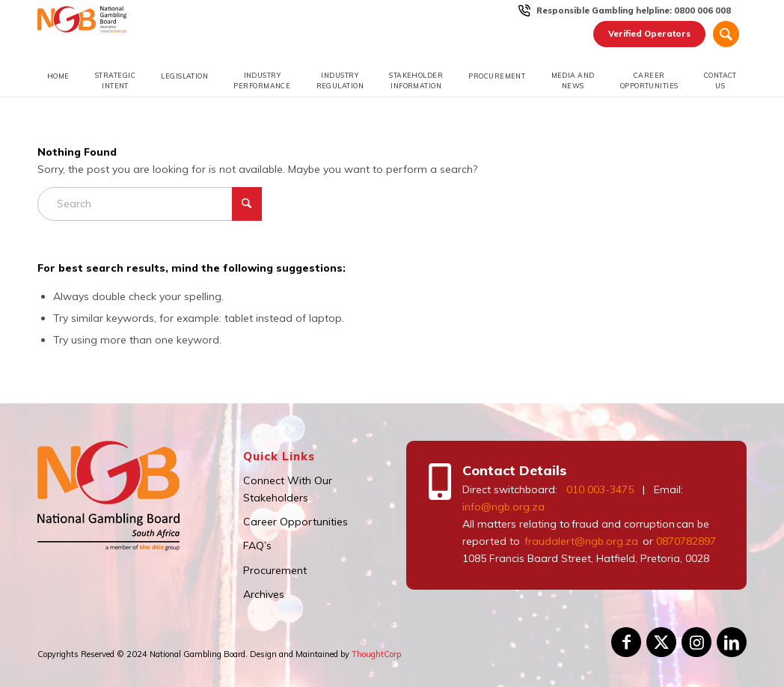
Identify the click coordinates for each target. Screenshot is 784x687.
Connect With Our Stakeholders (288, 489)
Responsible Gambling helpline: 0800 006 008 (634, 10)
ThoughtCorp (376, 654)
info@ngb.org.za (503, 507)
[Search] (726, 34)
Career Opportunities (295, 522)
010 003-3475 (600, 489)
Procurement (275, 570)
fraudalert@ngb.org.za (581, 541)
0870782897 (686, 541)
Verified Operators (649, 34)
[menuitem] (634, 10)
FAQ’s (257, 546)
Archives (264, 594)
